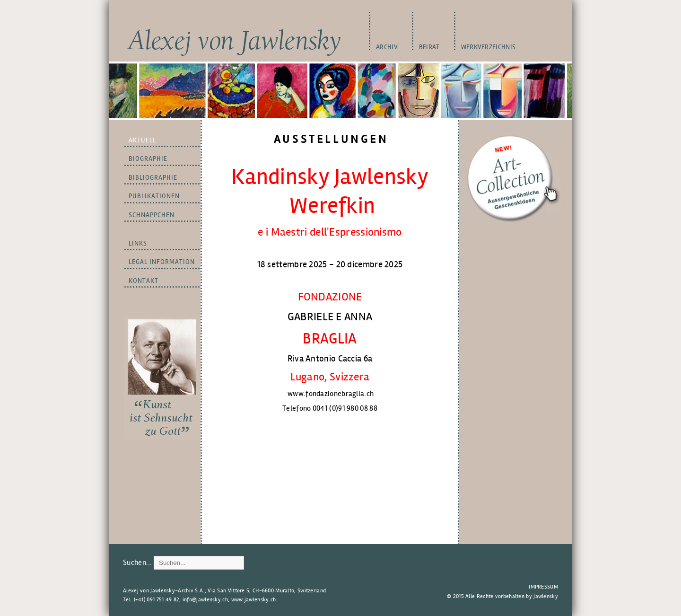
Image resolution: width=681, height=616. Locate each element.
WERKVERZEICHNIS (489, 47)
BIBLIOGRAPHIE (153, 178)
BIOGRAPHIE (148, 159)
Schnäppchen (152, 215)
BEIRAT (429, 47)
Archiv (387, 47)
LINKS (138, 243)
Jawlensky (546, 596)
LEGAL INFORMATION (162, 262)
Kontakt (144, 281)
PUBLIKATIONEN (154, 196)
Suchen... (138, 562)
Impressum (543, 587)
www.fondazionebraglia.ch (331, 393)
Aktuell (142, 140)
